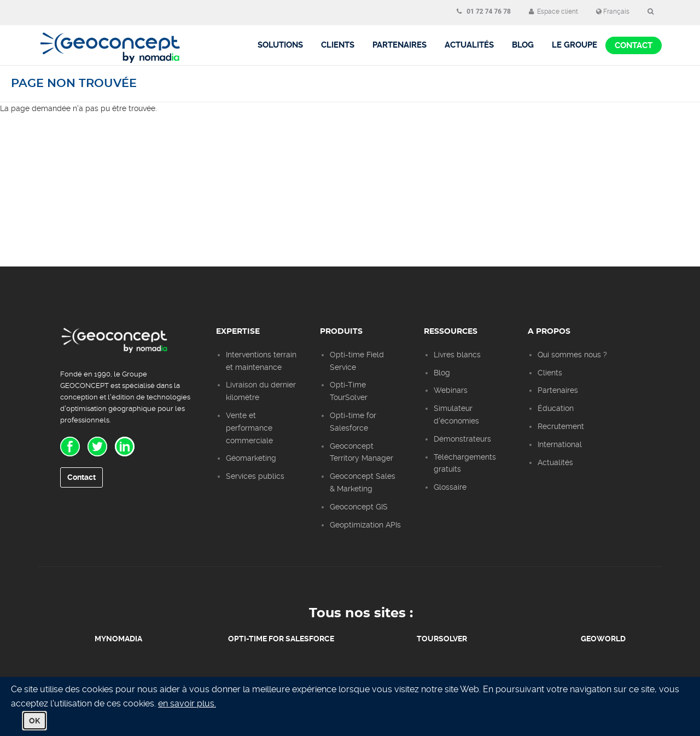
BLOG (523, 45)
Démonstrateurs (462, 439)
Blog (442, 373)
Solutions (280, 45)
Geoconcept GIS (359, 507)
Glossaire (450, 487)
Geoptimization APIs (365, 525)
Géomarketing (251, 458)
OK (34, 721)
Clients (338, 45)
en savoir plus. (187, 703)
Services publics (255, 476)
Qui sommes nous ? (572, 355)
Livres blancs (457, 355)
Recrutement (561, 426)
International (560, 444)
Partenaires (399, 45)
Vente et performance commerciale (249, 428)
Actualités (469, 45)
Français (613, 11)
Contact (634, 45)
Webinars (451, 390)
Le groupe (574, 45)
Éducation (556, 408)
